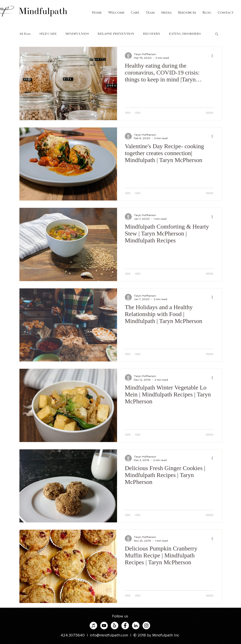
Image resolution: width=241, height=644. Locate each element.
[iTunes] (93, 626)
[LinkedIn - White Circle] (136, 626)
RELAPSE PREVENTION (116, 34)
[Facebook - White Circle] (125, 626)
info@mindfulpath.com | (112, 635)
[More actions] (214, 56)
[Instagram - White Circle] (146, 626)
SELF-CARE (48, 34)
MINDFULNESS (77, 34)
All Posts (25, 34)
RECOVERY (152, 34)
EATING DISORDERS (185, 34)
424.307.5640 (73, 635)
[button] (217, 34)
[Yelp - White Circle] (115, 626)
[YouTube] (104, 626)
